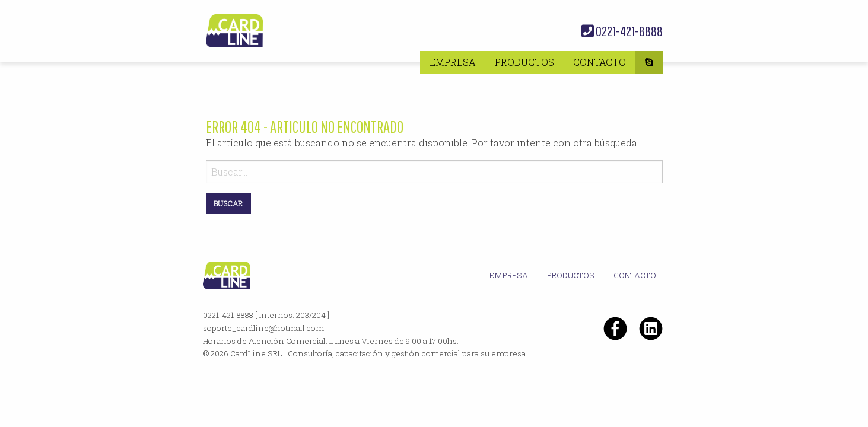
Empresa (453, 62)
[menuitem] (453, 62)
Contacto (600, 62)
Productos (524, 62)
